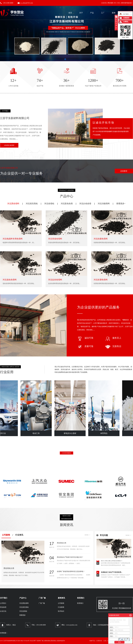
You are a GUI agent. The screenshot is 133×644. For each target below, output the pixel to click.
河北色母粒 (49, 204)
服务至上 (113, 338)
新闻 (114, 13)
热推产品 (92, 641)
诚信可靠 (85, 338)
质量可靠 (85, 346)
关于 (81, 13)
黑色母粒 (53, 641)
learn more (9, 145)
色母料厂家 (40, 641)
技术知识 (61, 611)
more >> (87, 535)
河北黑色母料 (13, 204)
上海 (108, 641)
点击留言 (124, 171)
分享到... (126, 22)
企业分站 (104, 3)
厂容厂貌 (42, 603)
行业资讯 (19, 535)
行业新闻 (61, 607)
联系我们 (80, 603)
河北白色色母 (85, 204)
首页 (70, 13)
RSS (115, 3)
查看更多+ (121, 204)
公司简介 (3, 603)
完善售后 (113, 346)
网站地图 (110, 3)
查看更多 (22, 615)
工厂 (103, 13)
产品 (92, 13)
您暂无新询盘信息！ (127, 3)
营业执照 (3, 607)
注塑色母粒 (47, 641)
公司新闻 (6, 535)
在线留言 (126, 18)
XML (119, 3)
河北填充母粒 (32, 204)
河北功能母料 (104, 204)
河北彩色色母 (67, 204)
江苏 (105, 641)
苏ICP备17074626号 (24, 641)
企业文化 (3, 611)
